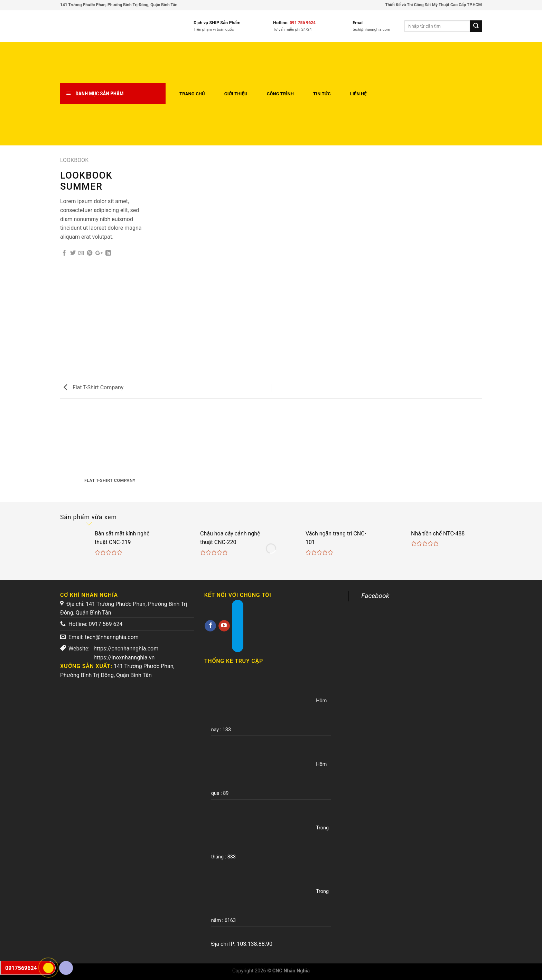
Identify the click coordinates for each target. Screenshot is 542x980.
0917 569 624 (106, 624)
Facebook (375, 596)
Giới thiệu (236, 94)
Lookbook (74, 160)
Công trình (280, 94)
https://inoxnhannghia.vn (124, 658)
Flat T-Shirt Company (94, 387)
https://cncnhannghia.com (126, 649)
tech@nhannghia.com (111, 637)
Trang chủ (192, 94)
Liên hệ (358, 94)
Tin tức (322, 94)
